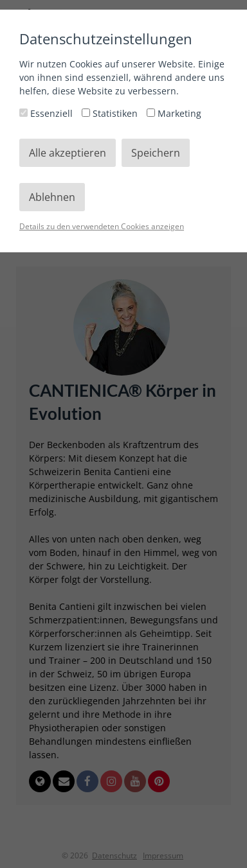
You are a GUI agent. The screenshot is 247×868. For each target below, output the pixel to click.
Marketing (174, 113)
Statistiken (111, 113)
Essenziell (47, 113)
